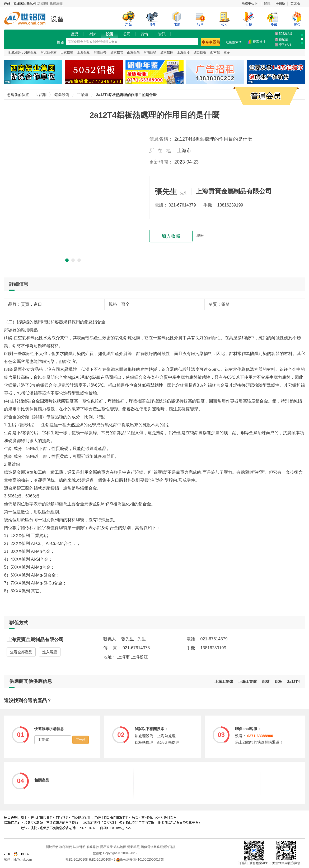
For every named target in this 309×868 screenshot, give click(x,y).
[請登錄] (42, 3)
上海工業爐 (247, 682)
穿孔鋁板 (285, 45)
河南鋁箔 (150, 52)
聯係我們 (66, 847)
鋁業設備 (59, 19)
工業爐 (83, 95)
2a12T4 (294, 682)
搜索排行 (259, 42)
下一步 (81, 740)
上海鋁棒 (183, 52)
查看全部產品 (21, 652)
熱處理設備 (144, 736)
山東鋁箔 (133, 52)
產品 (75, 34)
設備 (110, 34)
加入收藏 (171, 236)
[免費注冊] (56, 3)
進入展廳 (50, 652)
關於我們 (52, 847)
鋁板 (278, 682)
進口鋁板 (200, 52)
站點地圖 (120, 847)
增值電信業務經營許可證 (158, 847)
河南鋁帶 (100, 52)
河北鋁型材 (49, 52)
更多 (227, 52)
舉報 (200, 236)
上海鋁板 (83, 52)
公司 (127, 34)
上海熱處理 (166, 736)
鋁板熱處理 (144, 742)
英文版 (295, 3)
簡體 (267, 3)
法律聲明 (79, 847)
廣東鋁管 (117, 52)
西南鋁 (215, 52)
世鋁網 (26, 19)
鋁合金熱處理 (168, 742)
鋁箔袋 (284, 39)
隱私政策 (106, 847)
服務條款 (93, 847)
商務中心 (248, 3)
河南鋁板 (30, 52)
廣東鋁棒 (167, 52)
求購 (92, 34)
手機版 (280, 3)
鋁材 (266, 682)
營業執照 (133, 847)
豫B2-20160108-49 (102, 860)
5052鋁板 (286, 34)
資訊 (162, 34)
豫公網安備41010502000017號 (140, 860)
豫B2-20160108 (77, 860)
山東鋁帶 (67, 52)
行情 (144, 34)
